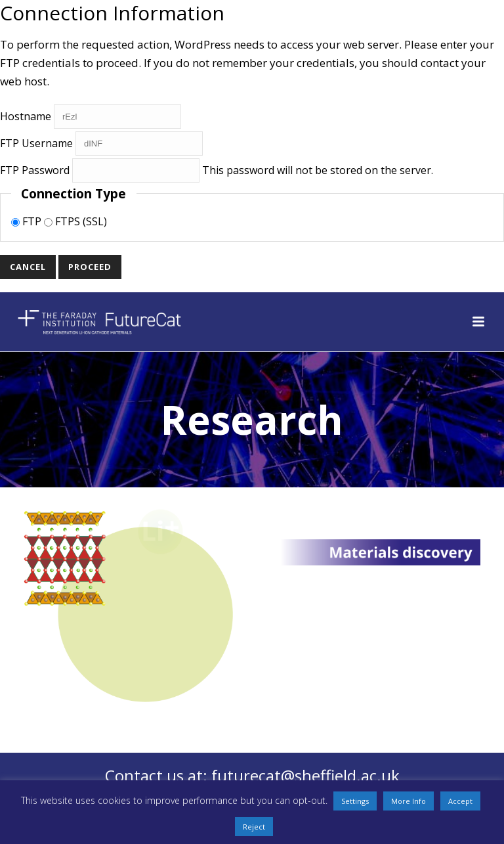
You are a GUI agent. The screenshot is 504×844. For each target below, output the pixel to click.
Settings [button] (355, 801)
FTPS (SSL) (75, 221)
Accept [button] (460, 801)
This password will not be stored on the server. (217, 170)
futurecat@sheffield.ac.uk (305, 775)
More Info (409, 801)
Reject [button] (254, 827)
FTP (28, 221)
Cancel (28, 267)
